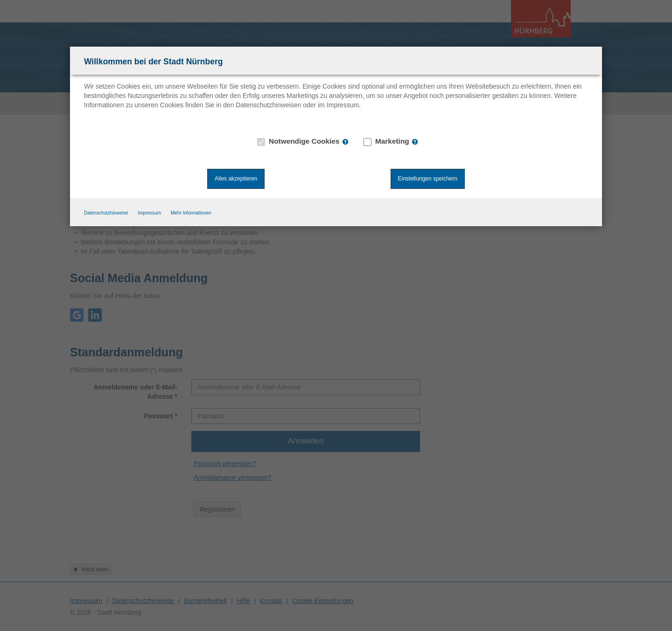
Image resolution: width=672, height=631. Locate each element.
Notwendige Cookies (299, 141)
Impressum (150, 213)
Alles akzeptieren (236, 179)
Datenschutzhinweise (106, 213)
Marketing (387, 141)
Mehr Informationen (191, 213)
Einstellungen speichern (428, 179)
